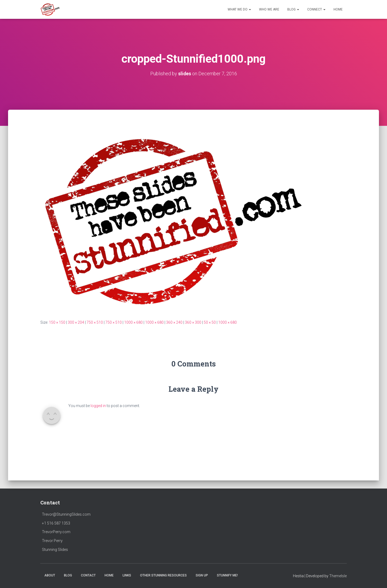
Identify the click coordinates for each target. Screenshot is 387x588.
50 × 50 (210, 322)
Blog (293, 9)
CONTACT (88, 575)
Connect (316, 9)
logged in (98, 406)
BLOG (68, 575)
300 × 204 (76, 322)
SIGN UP (202, 575)
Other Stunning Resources (163, 575)
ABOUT (50, 575)
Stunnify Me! (227, 575)
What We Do (239, 9)
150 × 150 (57, 322)
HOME (338, 9)
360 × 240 (174, 322)
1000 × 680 (133, 322)
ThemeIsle (338, 576)
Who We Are (269, 9)
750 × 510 (95, 322)
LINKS (127, 575)
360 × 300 (193, 322)
